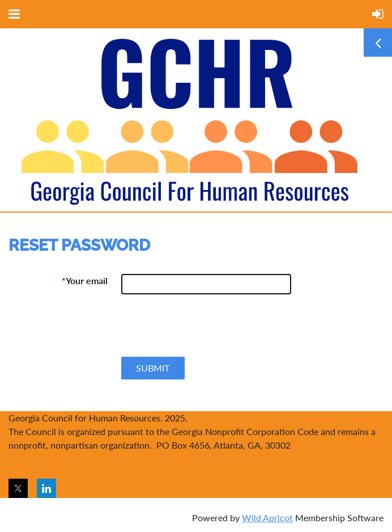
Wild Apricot (267, 518)
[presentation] (207, 330)
